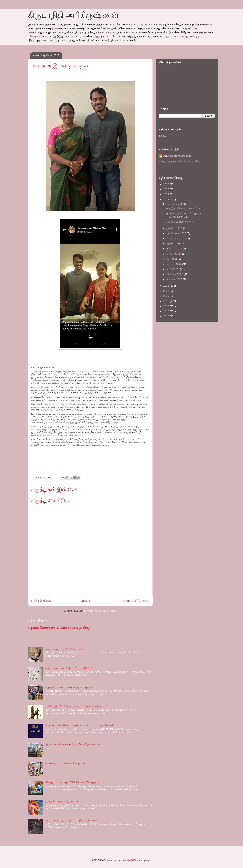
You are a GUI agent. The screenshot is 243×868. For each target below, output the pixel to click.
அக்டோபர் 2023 (177, 233)
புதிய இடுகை (41, 600)
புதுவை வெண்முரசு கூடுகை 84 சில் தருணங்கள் (73, 744)
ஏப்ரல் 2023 (174, 264)
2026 (167, 184)
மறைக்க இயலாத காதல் (180, 222)
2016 (167, 316)
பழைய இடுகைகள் (136, 600)
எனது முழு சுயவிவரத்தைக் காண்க (180, 161)
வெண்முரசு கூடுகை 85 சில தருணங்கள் (68, 763)
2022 (167, 286)
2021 (167, 291)
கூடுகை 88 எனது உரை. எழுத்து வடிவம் (68, 687)
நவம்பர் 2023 (175, 228)
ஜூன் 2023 (173, 254)
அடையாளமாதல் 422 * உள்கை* (64, 649)
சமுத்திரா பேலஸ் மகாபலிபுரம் (184, 208)
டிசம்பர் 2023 (174, 204)
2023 (167, 200)
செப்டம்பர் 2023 (177, 238)
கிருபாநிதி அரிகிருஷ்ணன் (73, 15)
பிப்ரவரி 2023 (175, 274)
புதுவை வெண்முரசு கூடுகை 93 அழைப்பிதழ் (59, 628)
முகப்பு (86, 600)
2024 (167, 194)
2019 (167, 301)
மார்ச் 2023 (173, 269)
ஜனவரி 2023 (175, 279)
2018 (167, 306)
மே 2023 (172, 259)
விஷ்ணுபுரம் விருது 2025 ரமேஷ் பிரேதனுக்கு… (73, 782)
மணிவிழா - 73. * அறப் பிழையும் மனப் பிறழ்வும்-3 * (76, 706)
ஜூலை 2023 (174, 249)
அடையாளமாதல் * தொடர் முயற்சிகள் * (68, 668)
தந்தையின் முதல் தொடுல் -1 (61, 802)
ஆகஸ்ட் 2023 (175, 244)
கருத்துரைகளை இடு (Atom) (100, 611)
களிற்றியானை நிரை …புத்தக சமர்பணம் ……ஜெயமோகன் (79, 725)
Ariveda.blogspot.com (177, 156)
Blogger (131, 860)
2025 (167, 189)
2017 (167, 311)
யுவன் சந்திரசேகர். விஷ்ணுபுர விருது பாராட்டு (183, 215)
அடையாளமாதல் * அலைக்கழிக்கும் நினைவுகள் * (74, 821)
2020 (167, 296)
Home (163, 136)
